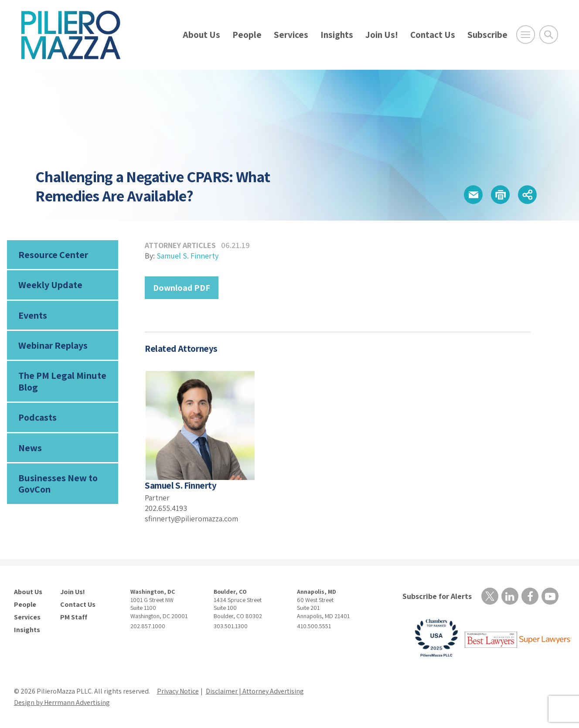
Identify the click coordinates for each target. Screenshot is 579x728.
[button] (473, 195)
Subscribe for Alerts (437, 596)
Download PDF (182, 288)
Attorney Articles (180, 245)
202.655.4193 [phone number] (166, 508)
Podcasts (37, 417)
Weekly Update (50, 285)
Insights (337, 35)
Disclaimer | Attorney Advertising (255, 691)
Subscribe (487, 35)
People (247, 35)
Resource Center (53, 255)
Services (291, 35)
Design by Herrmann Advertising (62, 702)
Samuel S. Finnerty (187, 256)
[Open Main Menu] (526, 35)
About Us (201, 35)
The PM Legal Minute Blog (62, 381)
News (30, 448)
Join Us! (382, 35)
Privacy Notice (178, 691)
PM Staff (74, 617)
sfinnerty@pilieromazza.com (191, 519)
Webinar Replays (53, 345)
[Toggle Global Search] (549, 35)
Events (33, 315)
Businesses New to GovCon (58, 483)
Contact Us (433, 35)
